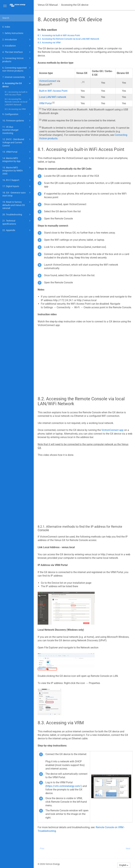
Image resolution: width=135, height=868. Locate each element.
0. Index (6, 27)
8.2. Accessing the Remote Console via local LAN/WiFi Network (18, 102)
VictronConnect (48, 81)
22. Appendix (17, 230)
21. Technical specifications (17, 222)
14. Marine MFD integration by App (17, 160)
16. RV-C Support (17, 180)
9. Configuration (17, 114)
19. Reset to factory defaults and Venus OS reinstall (17, 205)
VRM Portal (45, 103)
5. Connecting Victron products (17, 60)
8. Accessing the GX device (17, 85)
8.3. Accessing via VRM (15, 109)
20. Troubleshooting (17, 215)
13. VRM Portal (17, 152)
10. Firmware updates (17, 121)
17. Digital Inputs (17, 186)
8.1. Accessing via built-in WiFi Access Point (16, 93)
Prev (42, 848)
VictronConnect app (112, 430)
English (124, 865)
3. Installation (17, 46)
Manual (48, 5)
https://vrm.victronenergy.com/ (64, 786)
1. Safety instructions (13, 33)
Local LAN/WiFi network (53, 97)
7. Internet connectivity (17, 77)
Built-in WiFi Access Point (53, 91)
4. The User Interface (17, 52)
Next (128, 848)
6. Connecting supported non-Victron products (17, 69)
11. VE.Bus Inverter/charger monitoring (17, 130)
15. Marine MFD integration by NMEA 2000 (17, 170)
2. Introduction (17, 40)
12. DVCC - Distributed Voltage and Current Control (17, 142)
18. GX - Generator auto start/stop (17, 194)
